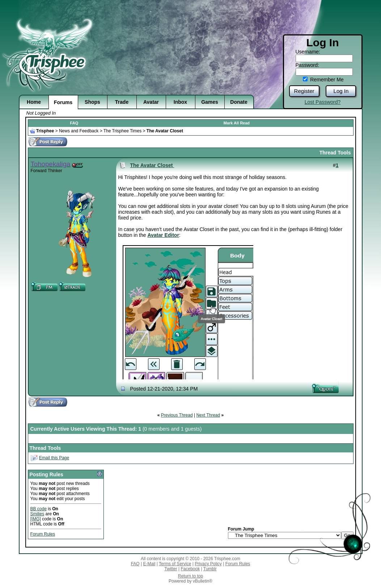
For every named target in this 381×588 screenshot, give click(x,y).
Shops (92, 102)
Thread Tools (335, 153)
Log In (341, 91)
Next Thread (208, 415)
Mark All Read (237, 123)
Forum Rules (43, 534)
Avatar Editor (163, 235)
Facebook (190, 569)
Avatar (151, 102)
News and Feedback (79, 131)
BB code (39, 509)
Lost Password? (323, 102)
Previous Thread (177, 415)
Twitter (171, 569)
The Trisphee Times (122, 131)
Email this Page (54, 458)
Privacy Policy (208, 564)
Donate (239, 102)
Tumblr (210, 569)
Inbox (180, 102)
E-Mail (149, 564)
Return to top (190, 576)
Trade (122, 102)
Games (210, 102)
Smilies (37, 514)
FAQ (74, 123)
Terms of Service (175, 564)
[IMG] (36, 519)
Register (304, 91)
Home (34, 102)
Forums (63, 102)
